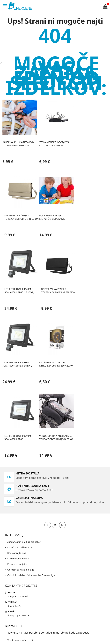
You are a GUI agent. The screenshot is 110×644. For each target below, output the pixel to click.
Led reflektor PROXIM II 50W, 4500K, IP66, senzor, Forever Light (17, 287)
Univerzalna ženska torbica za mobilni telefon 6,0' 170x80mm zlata (87, 143)
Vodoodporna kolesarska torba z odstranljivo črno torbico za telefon (19, 359)
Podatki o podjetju (17, 486)
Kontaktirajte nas (17, 475)
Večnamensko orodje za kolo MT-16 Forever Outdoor (53, 143)
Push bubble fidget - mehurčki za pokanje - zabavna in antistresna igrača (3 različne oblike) (18, 215)
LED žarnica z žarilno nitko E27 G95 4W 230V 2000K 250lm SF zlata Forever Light (52, 287)
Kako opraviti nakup (18, 480)
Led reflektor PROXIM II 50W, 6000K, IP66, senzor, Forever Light (53, 215)
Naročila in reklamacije (20, 469)
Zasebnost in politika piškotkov (24, 464)
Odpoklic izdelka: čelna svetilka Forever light (32, 497)
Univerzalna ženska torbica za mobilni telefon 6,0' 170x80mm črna (87, 215)
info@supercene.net (19, 537)
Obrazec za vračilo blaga (21, 491)
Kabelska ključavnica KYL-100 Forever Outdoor (18, 143)
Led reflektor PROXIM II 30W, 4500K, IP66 (88, 287)
